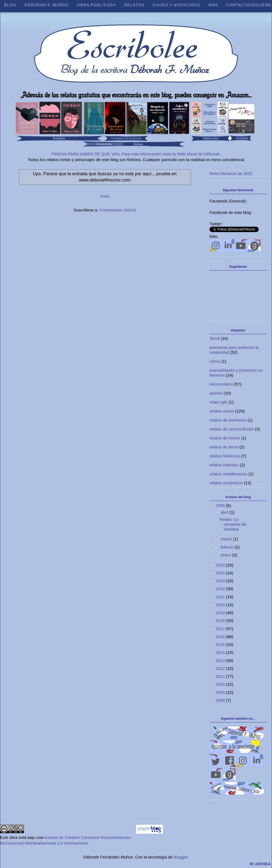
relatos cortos (222, 411)
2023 (221, 581)
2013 (221, 661)
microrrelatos (221, 384)
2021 (221, 597)
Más (213, 5)
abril (225, 512)
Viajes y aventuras (177, 5)
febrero (228, 547)
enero (226, 555)
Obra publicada (96, 5)
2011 (221, 676)
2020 (221, 605)
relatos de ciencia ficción (232, 429)
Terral (215, 338)
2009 (221, 692)
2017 (221, 629)
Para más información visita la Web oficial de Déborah (171, 154)
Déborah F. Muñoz (47, 5)
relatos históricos (225, 456)
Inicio (105, 196)
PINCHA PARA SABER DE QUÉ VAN (85, 154)
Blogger (181, 857)
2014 (221, 652)
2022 (221, 589)
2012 (221, 668)
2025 (221, 565)
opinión (216, 393)
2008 (221, 700)
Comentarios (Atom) (118, 210)
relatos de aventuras (228, 420)
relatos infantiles (224, 465)
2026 (221, 505)
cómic (215, 361)
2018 (221, 621)
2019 (221, 613)
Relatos (134, 5)
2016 (221, 637)
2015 (221, 644)
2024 (221, 573)
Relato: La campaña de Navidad (233, 524)
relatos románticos (226, 483)
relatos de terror (224, 447)
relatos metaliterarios (228, 474)
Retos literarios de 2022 (231, 173)
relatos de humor (225, 438)
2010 (221, 684)
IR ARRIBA (260, 864)
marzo (227, 539)
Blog (10, 5)
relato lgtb (218, 402)
